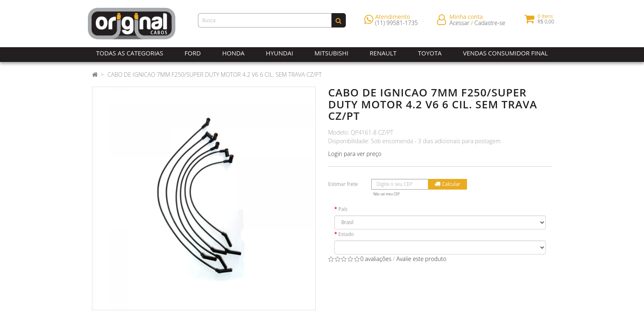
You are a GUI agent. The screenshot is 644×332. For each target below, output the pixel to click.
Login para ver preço (355, 154)
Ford (193, 53)
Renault (383, 53)
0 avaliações (376, 259)
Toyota (430, 53)
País (343, 209)
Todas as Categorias (130, 53)
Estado (346, 234)
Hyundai (279, 53)
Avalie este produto (421, 259)
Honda (233, 53)
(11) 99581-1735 (397, 24)
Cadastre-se (490, 24)
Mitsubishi (331, 53)
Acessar (459, 24)
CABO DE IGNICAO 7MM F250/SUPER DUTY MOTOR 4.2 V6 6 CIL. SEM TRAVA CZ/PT (215, 74)
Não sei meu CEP (386, 194)
